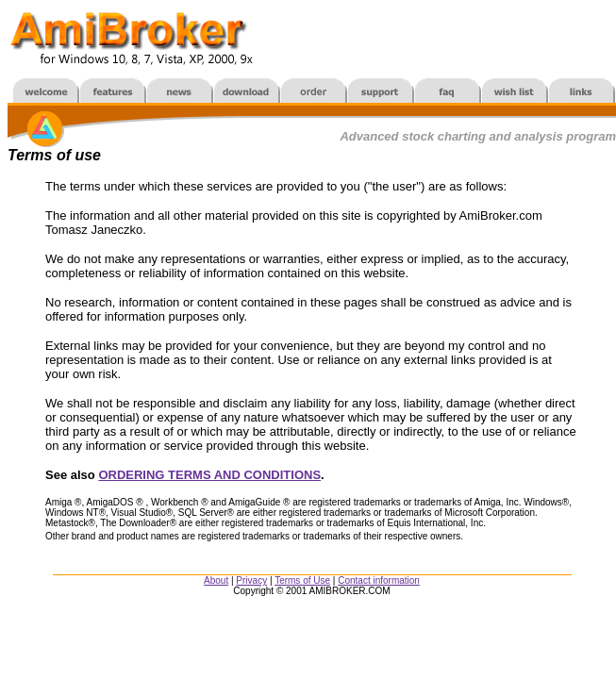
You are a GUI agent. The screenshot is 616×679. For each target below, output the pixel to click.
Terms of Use (302, 580)
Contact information (379, 580)
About (216, 580)
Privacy (251, 580)
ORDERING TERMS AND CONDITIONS (209, 475)
